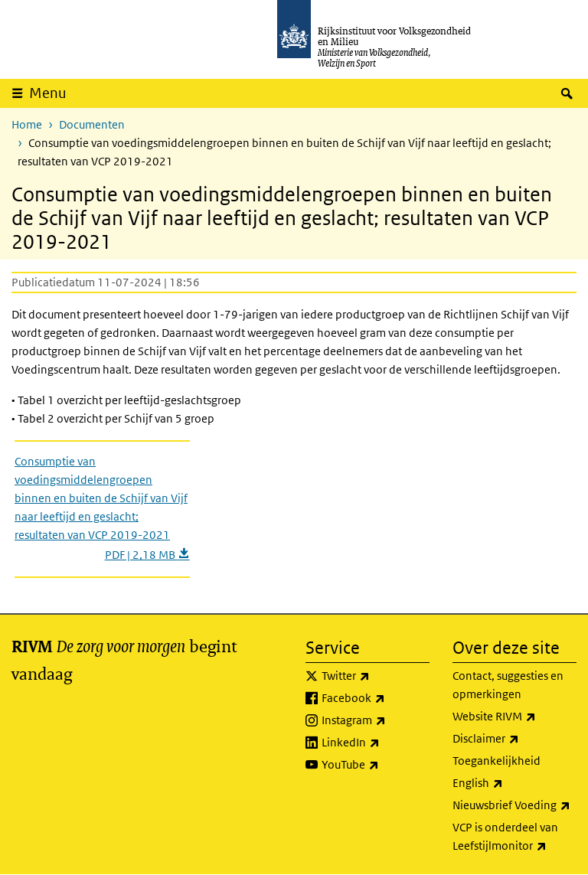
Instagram (376, 720)
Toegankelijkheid (497, 761)
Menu (48, 93)
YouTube (376, 765)
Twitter (376, 676)
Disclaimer (514, 739)
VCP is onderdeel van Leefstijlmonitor (514, 837)
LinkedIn (376, 743)
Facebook (376, 698)
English (511, 783)
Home (27, 124)
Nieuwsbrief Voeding (514, 805)
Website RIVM (514, 717)
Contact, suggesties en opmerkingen (508, 685)
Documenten (92, 124)
